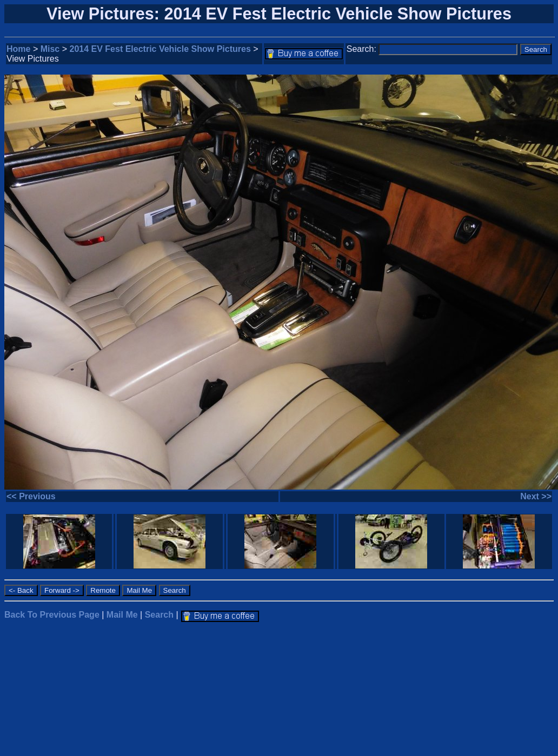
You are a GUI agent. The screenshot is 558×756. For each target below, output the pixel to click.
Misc (50, 49)
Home (18, 49)
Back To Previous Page (52, 615)
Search (159, 615)
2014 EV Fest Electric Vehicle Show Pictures (160, 49)
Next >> (536, 496)
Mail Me (122, 615)
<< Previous (31, 496)
